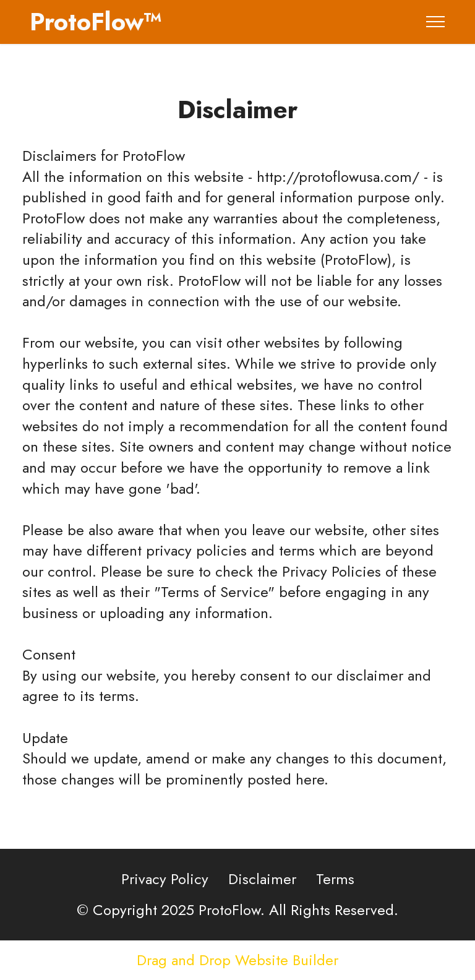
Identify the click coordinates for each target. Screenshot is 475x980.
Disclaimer (262, 879)
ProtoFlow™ (96, 22)
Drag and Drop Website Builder (237, 960)
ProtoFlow (154, 156)
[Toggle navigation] (436, 22)
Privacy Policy (165, 879)
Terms (335, 879)
